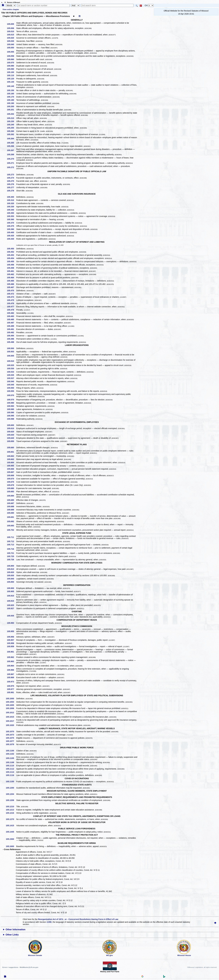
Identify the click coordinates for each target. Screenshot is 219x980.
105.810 (12, 569)
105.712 (12, 541)
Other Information (15, 930)
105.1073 (11, 735)
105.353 (12, 216)
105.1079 (11, 744)
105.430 (12, 239)
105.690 (12, 513)
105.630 (12, 435)
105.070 (12, 63)
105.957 (12, 640)
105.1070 (11, 732)
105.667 (12, 472)
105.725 (12, 556)
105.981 (12, 692)
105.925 (12, 605)
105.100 (12, 72)
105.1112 (11, 769)
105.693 (12, 526)
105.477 (12, 307)
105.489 (12, 326)
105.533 (12, 372)
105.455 (12, 261)
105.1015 (11, 717)
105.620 (12, 432)
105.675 (12, 482)
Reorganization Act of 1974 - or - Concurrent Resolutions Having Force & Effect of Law (78, 919)
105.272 (12, 167)
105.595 (12, 416)
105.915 (12, 601)
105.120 (12, 79)
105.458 (12, 268)
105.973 (12, 682)
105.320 (12, 203)
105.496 (12, 339)
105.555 (12, 391)
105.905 (12, 591)
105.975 (12, 686)
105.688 (12, 506)
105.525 (12, 365)
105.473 (12, 297)
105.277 (12, 187)
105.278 (12, 191)
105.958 (12, 643)
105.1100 (11, 751)
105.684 (12, 496)
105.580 (12, 403)
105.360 (12, 219)
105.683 (12, 492)
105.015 (12, 35)
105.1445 (11, 832)
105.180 (12, 100)
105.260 (12, 131)
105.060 (12, 59)
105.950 (12, 623)
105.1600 (11, 846)
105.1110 (11, 766)
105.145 (12, 86)
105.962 (12, 657)
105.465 (12, 281)
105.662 (12, 456)
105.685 (12, 500)
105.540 (12, 381)
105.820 (12, 572)
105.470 (12, 291)
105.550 (12, 388)
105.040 (12, 44)
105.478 (12, 310)
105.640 (12, 438)
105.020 (12, 38)
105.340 (12, 210)
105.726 (12, 560)
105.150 (12, 90)
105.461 (12, 271)
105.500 (12, 348)
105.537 (12, 378)
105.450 (12, 249)
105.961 (12, 652)
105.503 (12, 352)
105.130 (12, 82)
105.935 (12, 616)
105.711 (12, 537)
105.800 (12, 566)
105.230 (12, 121)
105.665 (12, 466)
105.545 (12, 385)
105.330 (12, 207)
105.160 (12, 94)
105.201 (12, 110)
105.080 (12, 66)
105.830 (12, 575)
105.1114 (11, 772)
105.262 (12, 134)
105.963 (12, 661)
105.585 (12, 409)
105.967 (12, 674)
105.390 (12, 229)
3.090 (49, 922)
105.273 (12, 175)
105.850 (12, 582)
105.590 (12, 412)
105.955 (12, 631)
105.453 (12, 255)
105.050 (12, 48)
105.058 (12, 56)
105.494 (12, 336)
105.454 (12, 258)
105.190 (12, 103)
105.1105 (11, 758)
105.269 (12, 154)
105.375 (12, 226)
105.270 (12, 159)
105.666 (12, 469)
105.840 (12, 579)
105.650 (12, 441)
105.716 (12, 549)
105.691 (12, 517)
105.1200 (11, 788)
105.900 (12, 588)
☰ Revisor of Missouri (12, 2)
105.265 (12, 143)
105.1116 (11, 775)
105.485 (12, 319)
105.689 (12, 510)
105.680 (12, 488)
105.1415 (11, 826)
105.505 (12, 356)
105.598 (12, 419)
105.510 (12, 361)
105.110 (12, 75)
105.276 (12, 184)
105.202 (12, 114)
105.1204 (11, 794)
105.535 (12, 375)
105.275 (12, 181)
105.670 (12, 479)
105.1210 (11, 807)
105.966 (12, 670)
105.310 (12, 200)
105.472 (12, 294)
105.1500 (11, 839)
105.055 (12, 52)
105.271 (12, 163)
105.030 (12, 41)
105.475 (12, 300)
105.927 (12, 608)
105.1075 (11, 738)
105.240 (12, 125)
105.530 (12, 368)
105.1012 (11, 713)
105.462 (12, 274)
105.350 (12, 213)
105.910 (12, 596)
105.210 (12, 118)
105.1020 (11, 725)
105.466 (12, 284)
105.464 (12, 278)
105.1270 (11, 819)
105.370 (12, 223)
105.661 (12, 452)
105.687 (12, 503)
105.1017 (11, 721)
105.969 (12, 677)
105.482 (12, 313)
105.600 (12, 425)
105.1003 (11, 702)
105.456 (12, 265)
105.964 (12, 666)
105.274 (12, 178)
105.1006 (11, 708)
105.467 (12, 287)
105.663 (12, 459)
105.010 (12, 31)
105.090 (12, 69)
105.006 (12, 28)
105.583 (12, 406)
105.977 (12, 689)
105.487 (12, 323)
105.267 (12, 150)
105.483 (12, 316)
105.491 (12, 329)
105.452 (12, 252)
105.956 (12, 637)
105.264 (12, 139)
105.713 (12, 545)
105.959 (12, 646)
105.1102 (11, 754)
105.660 (12, 448)
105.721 (12, 553)
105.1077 (11, 741)
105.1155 (11, 782)
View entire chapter (11, 9)
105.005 (12, 24)
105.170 (12, 97)
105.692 (12, 521)
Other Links (12, 935)
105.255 (12, 128)
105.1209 (11, 800)
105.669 (12, 475)
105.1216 (11, 813)
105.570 (12, 395)
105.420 (12, 236)
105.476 (12, 303)
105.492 (12, 332)
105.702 (12, 530)
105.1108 (11, 762)
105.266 (12, 146)
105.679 (12, 485)
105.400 (12, 232)
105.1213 (11, 810)
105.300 (12, 197)
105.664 (12, 462)
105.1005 (11, 705)
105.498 (12, 342)
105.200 (12, 106)
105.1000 (11, 699)
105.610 (12, 428)
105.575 (12, 400)
